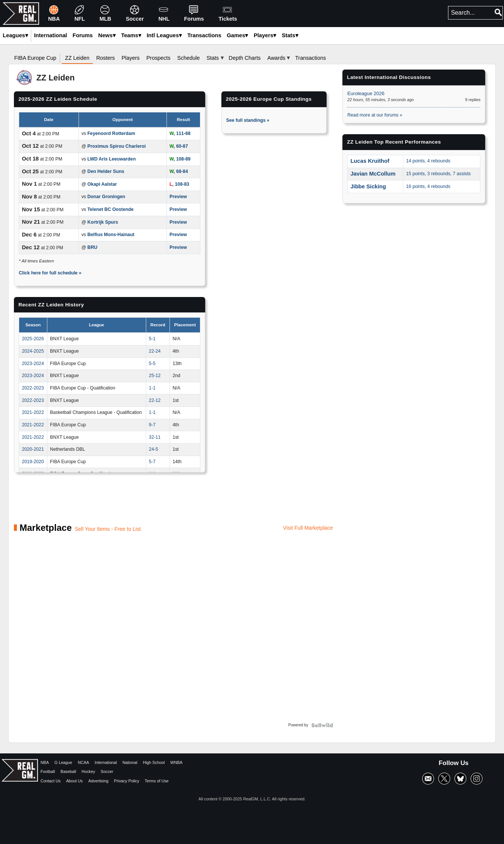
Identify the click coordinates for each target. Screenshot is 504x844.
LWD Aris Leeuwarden (111, 159)
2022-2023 (33, 388)
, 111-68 (180, 133)
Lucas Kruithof (370, 161)
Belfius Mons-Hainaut (111, 235)
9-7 (152, 425)
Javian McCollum (373, 174)
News (107, 35)
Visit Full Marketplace (308, 528)
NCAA (83, 762)
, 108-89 (180, 159)
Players (265, 35)
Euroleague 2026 (366, 93)
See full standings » (248, 120)
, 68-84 (179, 171)
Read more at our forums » (375, 115)
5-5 (152, 364)
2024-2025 (33, 351)
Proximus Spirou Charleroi (117, 146)
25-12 (155, 376)
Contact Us (51, 781)
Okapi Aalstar (102, 184)
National (130, 762)
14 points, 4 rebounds (428, 161)
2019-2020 (33, 462)
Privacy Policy (126, 781)
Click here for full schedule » (50, 273)
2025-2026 (33, 339)
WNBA (176, 762)
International (106, 762)
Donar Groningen (106, 197)
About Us (74, 781)
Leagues (15, 35)
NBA (45, 762)
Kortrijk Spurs (103, 222)
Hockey (88, 771)
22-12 (155, 400)
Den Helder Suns (106, 171)
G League (63, 762)
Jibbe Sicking (368, 186)
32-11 (155, 437)
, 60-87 (179, 146)
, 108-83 (179, 184)
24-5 (154, 449)
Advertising (98, 781)
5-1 (152, 339)
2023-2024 (33, 364)
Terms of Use (157, 781)
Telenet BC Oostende (110, 209)
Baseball (68, 771)
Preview (178, 197)
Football (48, 771)
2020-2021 (33, 449)
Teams (131, 35)
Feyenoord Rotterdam (111, 133)
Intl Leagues (164, 35)
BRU (93, 247)
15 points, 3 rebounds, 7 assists (438, 174)
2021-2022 (33, 412)
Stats (290, 35)
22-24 (155, 351)
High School (154, 762)
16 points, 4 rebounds (428, 186)
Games (237, 35)
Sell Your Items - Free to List (108, 529)
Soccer (107, 771)
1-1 (152, 388)
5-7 (152, 462)
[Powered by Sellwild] (322, 725)
